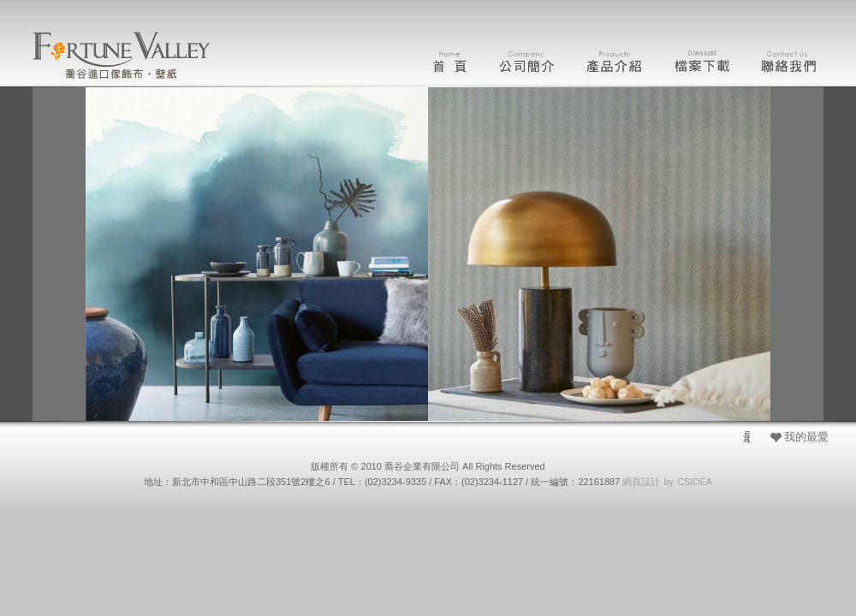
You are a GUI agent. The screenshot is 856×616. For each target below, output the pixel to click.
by (669, 482)
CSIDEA (695, 482)
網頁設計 (641, 482)
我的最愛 (806, 437)
